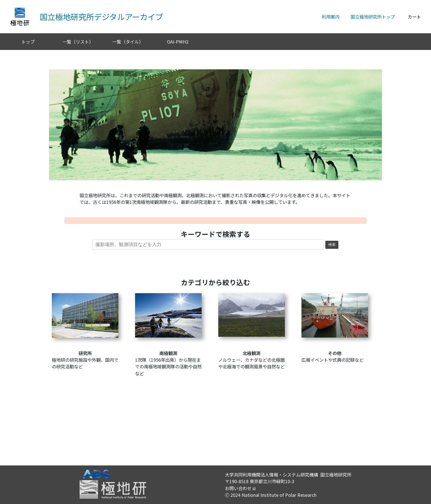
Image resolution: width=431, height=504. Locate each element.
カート (414, 17)
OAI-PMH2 (178, 42)
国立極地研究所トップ (373, 17)
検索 (332, 245)
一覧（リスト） (78, 42)
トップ (28, 42)
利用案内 (331, 17)
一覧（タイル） (128, 42)
